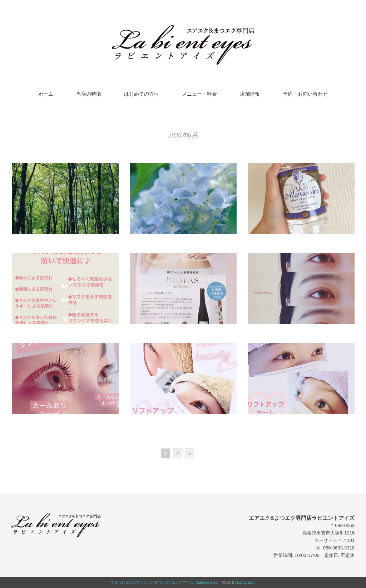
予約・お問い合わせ (305, 94)
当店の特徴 (89, 94)
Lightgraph (245, 582)
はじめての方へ (142, 94)
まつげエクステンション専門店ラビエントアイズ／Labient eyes (166, 582)
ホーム (46, 94)
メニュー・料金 (199, 94)
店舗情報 (250, 94)
